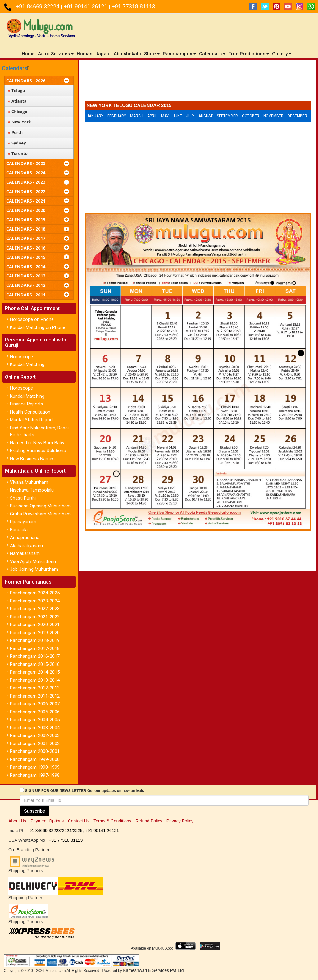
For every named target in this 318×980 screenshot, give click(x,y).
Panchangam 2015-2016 (35, 664)
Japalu (103, 54)
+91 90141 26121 (86, 7)
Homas (84, 54)
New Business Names (32, 459)
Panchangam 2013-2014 (35, 680)
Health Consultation (30, 412)
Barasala (19, 530)
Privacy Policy (180, 821)
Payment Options (47, 821)
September (227, 116)
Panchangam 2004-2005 (35, 720)
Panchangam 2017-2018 (35, 648)
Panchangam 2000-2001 (35, 751)
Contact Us (79, 821)
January (95, 116)
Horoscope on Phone (32, 319)
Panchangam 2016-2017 (35, 656)
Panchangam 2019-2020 (35, 633)
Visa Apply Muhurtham (33, 561)
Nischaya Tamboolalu (32, 490)
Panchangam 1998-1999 (35, 767)
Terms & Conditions (112, 821)
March (137, 116)
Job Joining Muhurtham (34, 569)
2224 (67, 831)
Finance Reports (27, 404)
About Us (17, 821)
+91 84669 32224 (39, 7)
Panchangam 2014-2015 (35, 672)
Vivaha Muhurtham (29, 482)
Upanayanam (23, 522)
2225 (77, 831)
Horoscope (21, 357)
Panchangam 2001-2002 (35, 744)
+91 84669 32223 (44, 831)
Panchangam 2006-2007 (35, 704)
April (152, 116)
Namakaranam (25, 553)
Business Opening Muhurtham (40, 506)
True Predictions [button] (249, 54)
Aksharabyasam (26, 546)
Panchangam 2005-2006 (35, 712)
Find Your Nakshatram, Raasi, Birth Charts (40, 431)
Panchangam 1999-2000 (35, 759)
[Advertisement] (198, 82)
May (165, 116)
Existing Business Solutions (38, 451)
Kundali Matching (27, 364)
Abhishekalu (127, 54)
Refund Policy (149, 821)
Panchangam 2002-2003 (35, 735)
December (297, 116)
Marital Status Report (32, 420)
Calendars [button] (212, 54)
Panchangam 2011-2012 (35, 696)
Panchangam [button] (179, 54)
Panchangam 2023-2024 (35, 601)
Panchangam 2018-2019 (35, 640)
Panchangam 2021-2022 (35, 617)
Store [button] (152, 54)
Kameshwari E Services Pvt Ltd (153, 970)
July (190, 116)
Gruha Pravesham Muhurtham (40, 514)
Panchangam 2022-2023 (35, 609)
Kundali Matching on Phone (38, 327)
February (117, 116)
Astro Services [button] (56, 54)
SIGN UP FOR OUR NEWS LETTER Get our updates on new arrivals (85, 791)
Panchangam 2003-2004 (35, 728)
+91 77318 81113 (133, 7)
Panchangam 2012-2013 (35, 688)
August (206, 116)
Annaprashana (25, 538)
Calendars (15, 68)
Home (29, 54)
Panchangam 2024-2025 (35, 593)
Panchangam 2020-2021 (35, 625)
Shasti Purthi (23, 498)
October (251, 116)
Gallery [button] (282, 54)
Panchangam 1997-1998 (35, 775)
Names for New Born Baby (37, 443)
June (177, 116)
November (273, 116)
